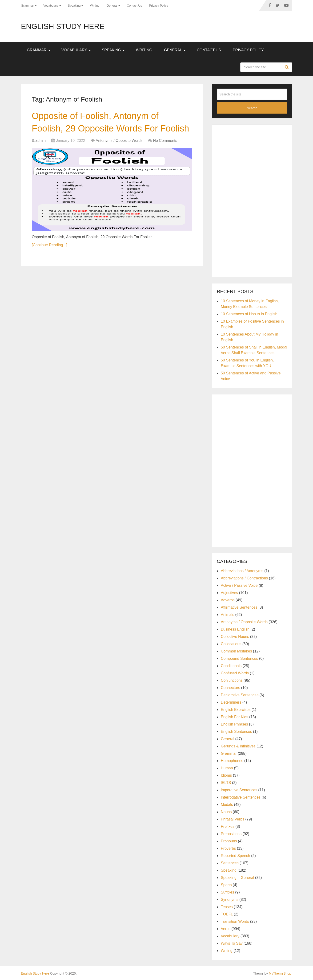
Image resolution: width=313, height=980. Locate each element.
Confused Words (235, 673)
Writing (95, 6)
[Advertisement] (252, 200)
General (112, 6)
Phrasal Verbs (233, 819)
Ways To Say (232, 943)
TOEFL (227, 914)
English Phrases (234, 724)
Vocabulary (51, 6)
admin (40, 141)
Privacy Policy (159, 6)
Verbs (226, 929)
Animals (227, 615)
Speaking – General (237, 878)
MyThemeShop (280, 973)
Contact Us (134, 6)
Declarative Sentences (240, 695)
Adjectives (229, 593)
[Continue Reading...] (49, 245)
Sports (226, 885)
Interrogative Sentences (241, 797)
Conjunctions (232, 680)
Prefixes (228, 826)
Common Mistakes (236, 651)
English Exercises (236, 710)
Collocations (231, 644)
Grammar (27, 6)
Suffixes (227, 892)
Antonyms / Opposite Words (119, 141)
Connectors (230, 688)
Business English (235, 629)
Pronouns (229, 841)
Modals (227, 805)
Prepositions (231, 834)
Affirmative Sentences (239, 607)
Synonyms (230, 900)
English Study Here (63, 26)
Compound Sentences (239, 658)
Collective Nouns (235, 637)
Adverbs (228, 600)
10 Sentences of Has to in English (249, 314)
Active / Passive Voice (239, 585)
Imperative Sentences (239, 790)
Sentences (230, 863)
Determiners (231, 702)
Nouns (226, 812)
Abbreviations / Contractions (244, 578)
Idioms (226, 775)
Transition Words (235, 921)
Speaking (74, 6)
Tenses (227, 907)
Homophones (232, 761)
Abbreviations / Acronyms (242, 571)
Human (227, 768)
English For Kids (235, 717)
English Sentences (236, 732)
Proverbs (228, 848)
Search (287, 67)
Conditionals (231, 666)
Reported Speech (235, 856)
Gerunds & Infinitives (238, 746)
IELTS (226, 783)
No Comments (165, 141)
